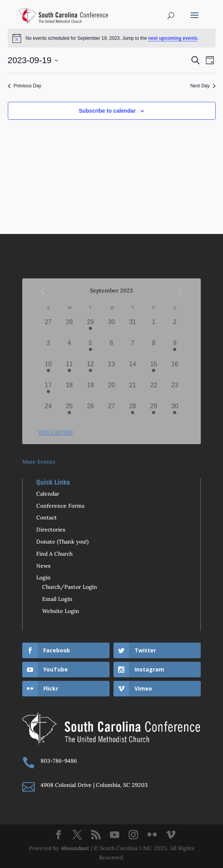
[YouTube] (115, 835)
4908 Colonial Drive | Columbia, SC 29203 (94, 785)
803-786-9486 (59, 761)
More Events (39, 462)
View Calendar (56, 432)
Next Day (203, 86)
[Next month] (181, 291)
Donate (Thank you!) (62, 542)
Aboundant (75, 848)
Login (43, 577)
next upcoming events (173, 38)
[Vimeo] (171, 835)
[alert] (112, 38)
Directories (51, 530)
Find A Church (54, 554)
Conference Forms (60, 506)
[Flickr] (152, 835)
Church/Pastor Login (70, 587)
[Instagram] (133, 835)
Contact (47, 517)
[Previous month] (42, 291)
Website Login (61, 611)
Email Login (57, 599)
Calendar (48, 494)
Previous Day (25, 86)
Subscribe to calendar (107, 111)
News (43, 566)
